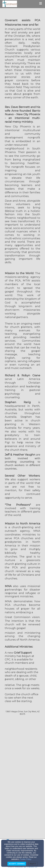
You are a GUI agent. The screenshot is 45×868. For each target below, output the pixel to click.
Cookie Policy (25, 859)
